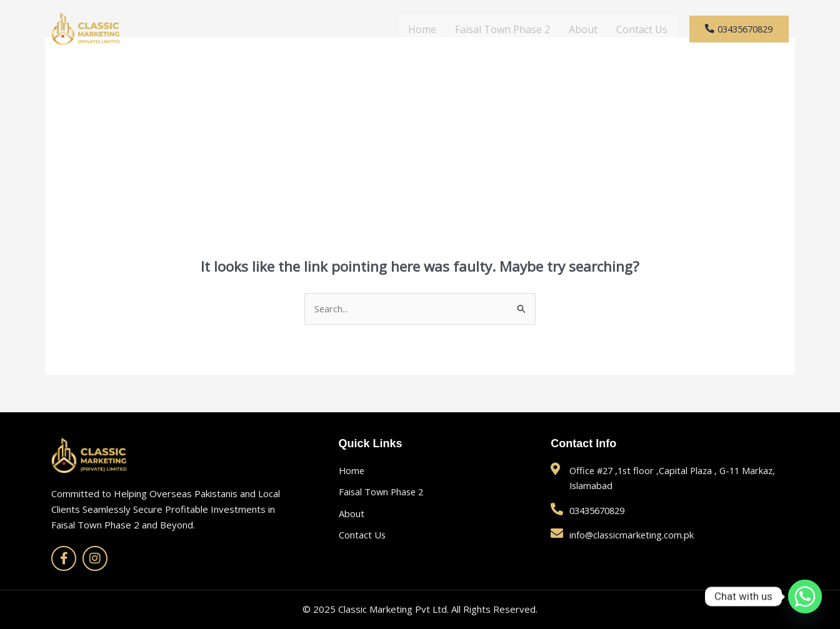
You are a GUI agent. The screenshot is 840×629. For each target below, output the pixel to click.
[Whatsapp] (805, 597)
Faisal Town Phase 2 (490, 29)
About (571, 29)
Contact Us (629, 29)
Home (410, 29)
